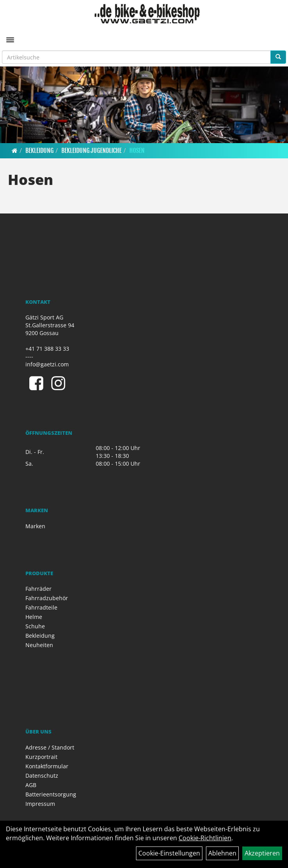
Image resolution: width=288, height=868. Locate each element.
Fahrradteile (41, 607)
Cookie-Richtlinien (205, 838)
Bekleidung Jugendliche (91, 151)
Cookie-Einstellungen (169, 853)
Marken (35, 526)
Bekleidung (39, 151)
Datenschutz (42, 776)
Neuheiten (39, 645)
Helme (34, 617)
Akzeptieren (262, 853)
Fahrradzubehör (47, 598)
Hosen (137, 151)
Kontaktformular (47, 766)
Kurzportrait (41, 757)
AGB (31, 785)
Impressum (40, 804)
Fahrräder (38, 589)
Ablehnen (222, 853)
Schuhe (35, 626)
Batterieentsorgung (51, 794)
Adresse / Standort (50, 747)
